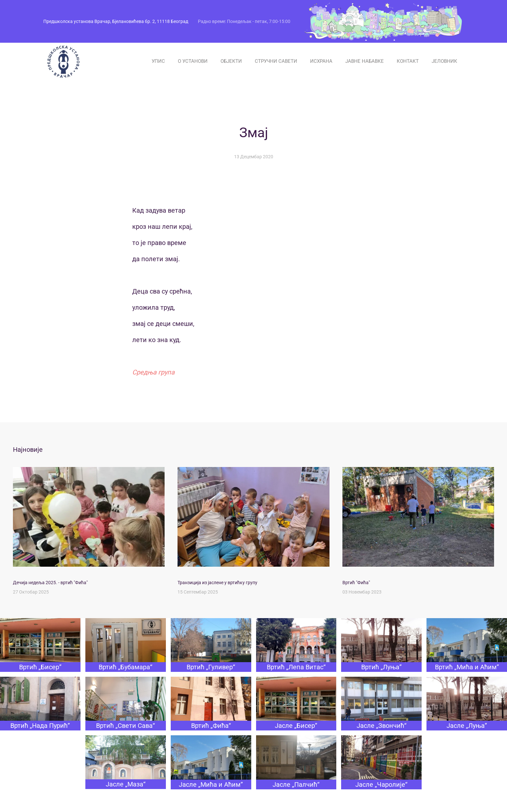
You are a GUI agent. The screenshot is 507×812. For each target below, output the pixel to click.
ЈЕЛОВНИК (444, 61)
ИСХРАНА (321, 61)
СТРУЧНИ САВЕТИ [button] (276, 61)
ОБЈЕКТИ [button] (231, 61)
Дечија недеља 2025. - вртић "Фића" (50, 583)
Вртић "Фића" (356, 583)
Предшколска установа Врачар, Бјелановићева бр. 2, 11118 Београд (116, 21)
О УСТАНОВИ (193, 61)
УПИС (158, 61)
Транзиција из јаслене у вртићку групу (217, 583)
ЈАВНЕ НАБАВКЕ (365, 61)
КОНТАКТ (408, 61)
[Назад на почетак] (63, 61)
